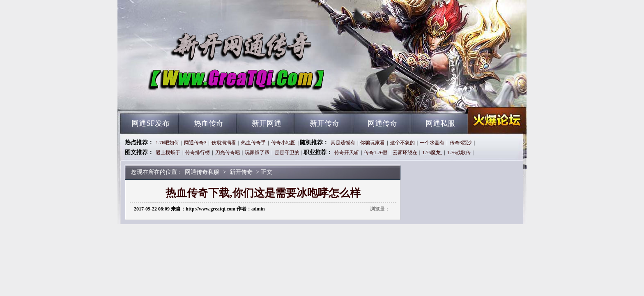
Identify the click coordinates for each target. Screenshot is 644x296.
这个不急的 (402, 143)
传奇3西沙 (461, 143)
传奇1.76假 (376, 153)
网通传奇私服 (199, 99)
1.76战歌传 (459, 153)
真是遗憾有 (343, 143)
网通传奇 (382, 123)
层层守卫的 (287, 153)
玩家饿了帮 (257, 153)
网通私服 (440, 123)
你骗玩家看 (373, 143)
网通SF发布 (150, 123)
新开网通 (267, 123)
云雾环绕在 (405, 153)
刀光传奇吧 (228, 153)
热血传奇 (209, 123)
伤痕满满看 (224, 143)
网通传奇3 (195, 143)
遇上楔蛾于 (168, 153)
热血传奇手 (253, 143)
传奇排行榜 (198, 153)
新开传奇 (324, 123)
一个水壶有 (432, 143)
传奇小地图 (283, 143)
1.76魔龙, (432, 153)
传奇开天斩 (347, 153)
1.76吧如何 (167, 143)
